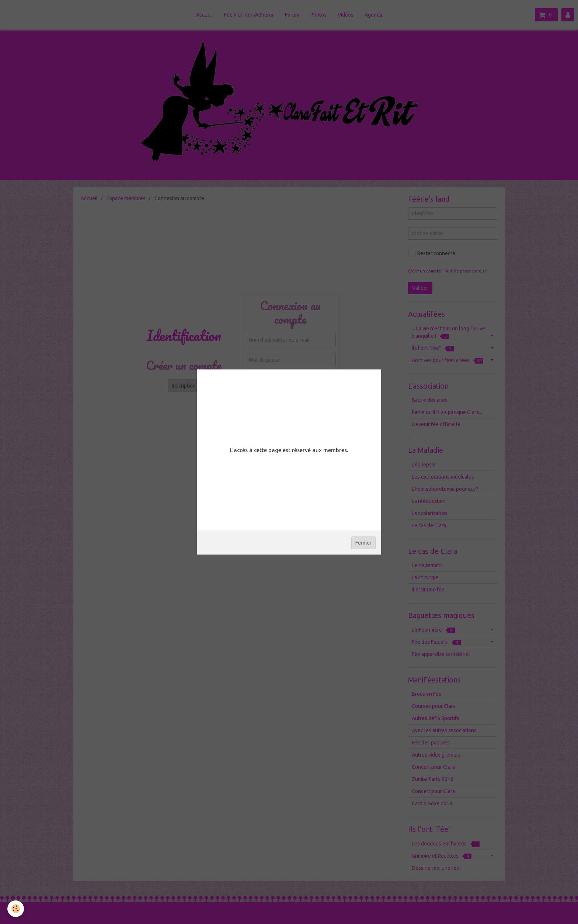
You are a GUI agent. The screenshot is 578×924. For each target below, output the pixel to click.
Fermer (363, 543)
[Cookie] (16, 909)
